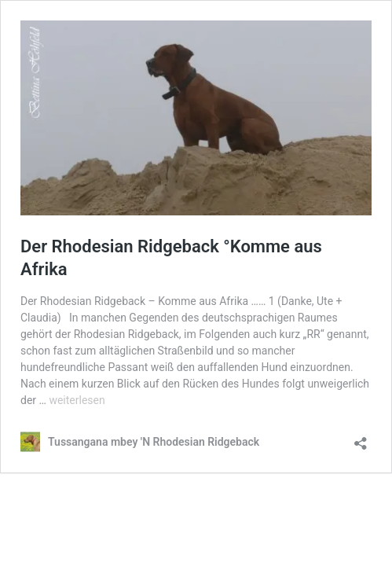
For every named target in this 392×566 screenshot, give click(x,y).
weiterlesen (77, 400)
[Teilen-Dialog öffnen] (361, 438)
